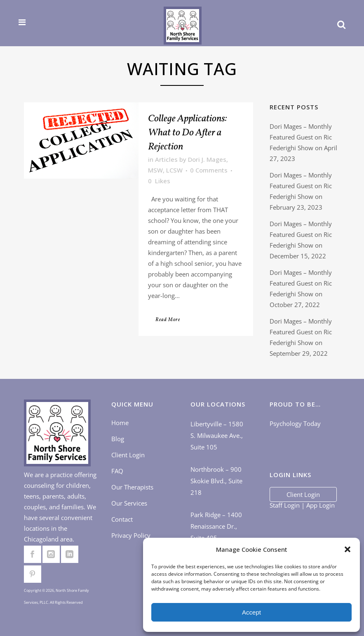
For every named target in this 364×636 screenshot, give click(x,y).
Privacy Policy (131, 536)
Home (120, 423)
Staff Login (285, 505)
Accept (251, 612)
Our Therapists (132, 487)
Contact (122, 520)
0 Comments (209, 170)
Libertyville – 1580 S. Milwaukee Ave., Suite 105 (217, 436)
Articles (166, 159)
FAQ (117, 471)
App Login (321, 505)
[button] (348, 549)
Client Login (128, 455)
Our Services (129, 504)
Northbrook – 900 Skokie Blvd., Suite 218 (216, 481)
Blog (118, 439)
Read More (168, 320)
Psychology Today (295, 424)
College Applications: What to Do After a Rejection (187, 133)
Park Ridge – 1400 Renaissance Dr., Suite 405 (216, 527)
